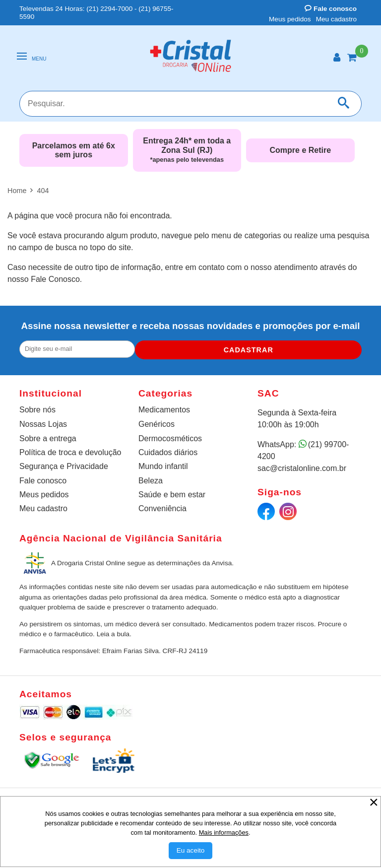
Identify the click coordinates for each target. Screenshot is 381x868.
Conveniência (162, 508)
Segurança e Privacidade (64, 466)
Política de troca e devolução (70, 452)
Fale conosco (331, 9)
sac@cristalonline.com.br (302, 468)
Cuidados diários (168, 452)
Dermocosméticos (170, 438)
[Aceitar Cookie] (191, 851)
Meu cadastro (336, 19)
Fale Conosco (55, 279)
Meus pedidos (290, 19)
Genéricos (157, 424)
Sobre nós (37, 410)
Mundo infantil (163, 466)
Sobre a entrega (48, 438)
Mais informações (224, 833)
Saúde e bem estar (172, 495)
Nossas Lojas (43, 424)
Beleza (151, 481)
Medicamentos (164, 410)
